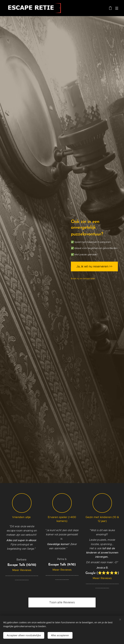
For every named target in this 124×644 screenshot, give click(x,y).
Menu (117, 8)
